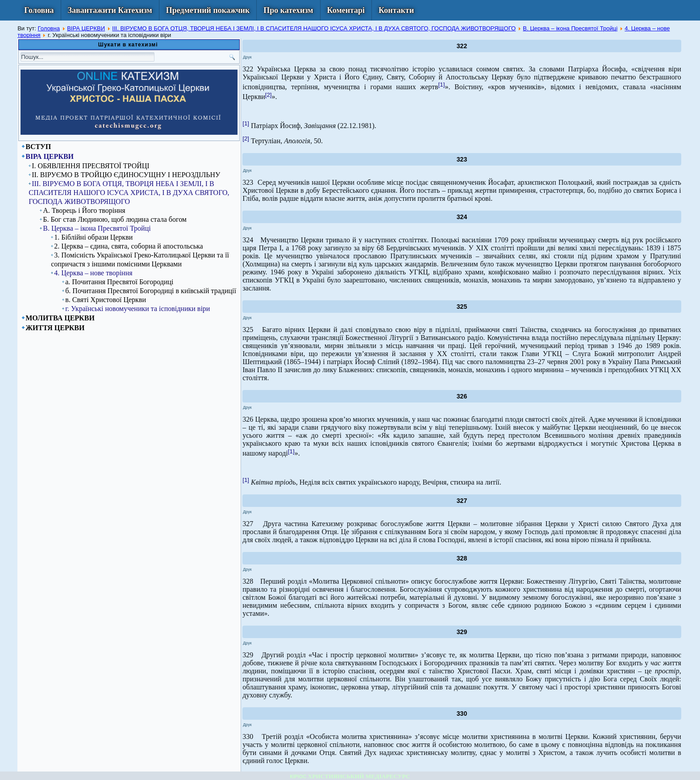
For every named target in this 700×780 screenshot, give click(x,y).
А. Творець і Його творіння (84, 210)
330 (462, 714)
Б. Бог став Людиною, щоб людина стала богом (115, 219)
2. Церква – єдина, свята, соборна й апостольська (129, 246)
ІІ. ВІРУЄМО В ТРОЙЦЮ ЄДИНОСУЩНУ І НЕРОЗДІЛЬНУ (126, 175)
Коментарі (346, 10)
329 (462, 632)
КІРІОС (298, 776)
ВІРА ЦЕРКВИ (86, 28)
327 (462, 501)
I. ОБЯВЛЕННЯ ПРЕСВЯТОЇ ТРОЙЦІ (90, 166)
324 (462, 217)
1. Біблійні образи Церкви (93, 237)
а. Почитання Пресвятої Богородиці (119, 282)
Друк (247, 57)
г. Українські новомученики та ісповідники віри (137, 309)
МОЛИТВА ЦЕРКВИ (60, 318)
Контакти (396, 10)
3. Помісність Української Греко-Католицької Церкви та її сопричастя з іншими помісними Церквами (140, 259)
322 (462, 46)
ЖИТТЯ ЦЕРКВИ (55, 328)
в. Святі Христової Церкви (106, 300)
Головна (39, 10)
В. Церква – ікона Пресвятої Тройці (570, 28)
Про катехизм (288, 10)
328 (462, 558)
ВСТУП (38, 147)
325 (462, 307)
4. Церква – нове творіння (93, 273)
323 (462, 159)
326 (462, 396)
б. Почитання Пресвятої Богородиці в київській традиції (151, 291)
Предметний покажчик (208, 10)
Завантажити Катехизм (110, 10)
